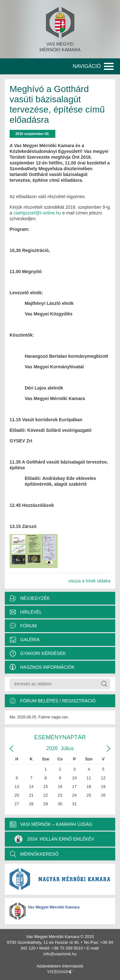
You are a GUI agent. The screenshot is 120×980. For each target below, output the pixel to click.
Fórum (28, 626)
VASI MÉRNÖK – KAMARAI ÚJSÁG (56, 824)
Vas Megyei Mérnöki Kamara (54, 907)
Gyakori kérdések (43, 653)
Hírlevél (31, 612)
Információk (73, 966)
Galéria (30, 640)
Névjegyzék (35, 598)
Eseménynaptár (60, 737)
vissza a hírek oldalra (89, 581)
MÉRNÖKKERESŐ (39, 854)
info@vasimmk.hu (60, 954)
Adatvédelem (49, 966)
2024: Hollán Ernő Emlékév (54, 839)
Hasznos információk (47, 667)
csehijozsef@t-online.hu (37, 213)
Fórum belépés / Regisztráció (58, 701)
